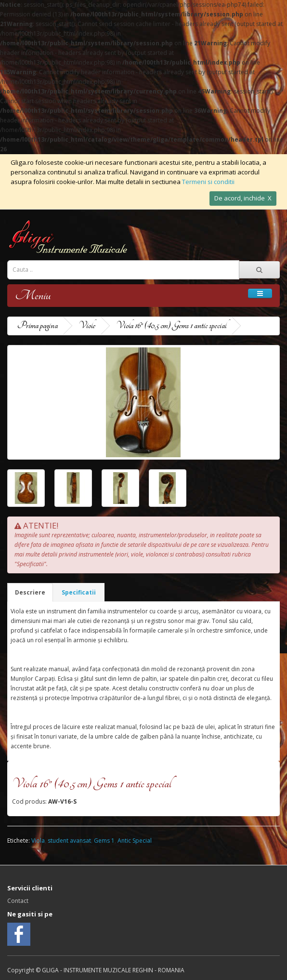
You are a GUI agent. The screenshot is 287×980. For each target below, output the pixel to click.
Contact (18, 901)
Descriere (30, 592)
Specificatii (79, 592)
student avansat (69, 841)
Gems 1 (104, 841)
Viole (87, 325)
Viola (38, 841)
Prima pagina (38, 325)
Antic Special (135, 841)
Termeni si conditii (208, 182)
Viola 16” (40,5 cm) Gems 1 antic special (171, 325)
